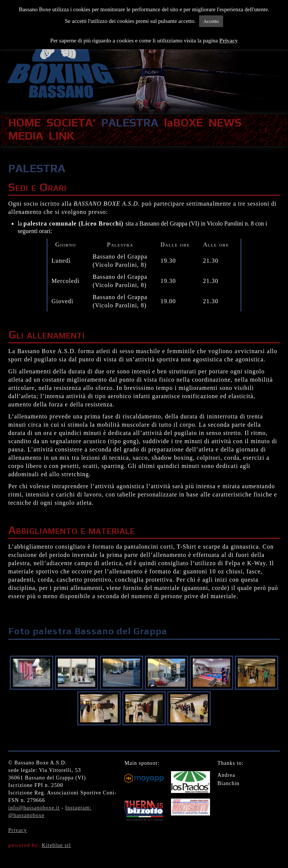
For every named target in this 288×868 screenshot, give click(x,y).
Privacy (18, 830)
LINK (61, 136)
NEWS (225, 123)
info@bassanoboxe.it (34, 808)
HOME (25, 123)
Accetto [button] (211, 21)
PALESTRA (130, 123)
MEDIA (26, 136)
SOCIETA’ (71, 123)
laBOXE (183, 123)
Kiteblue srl (57, 845)
